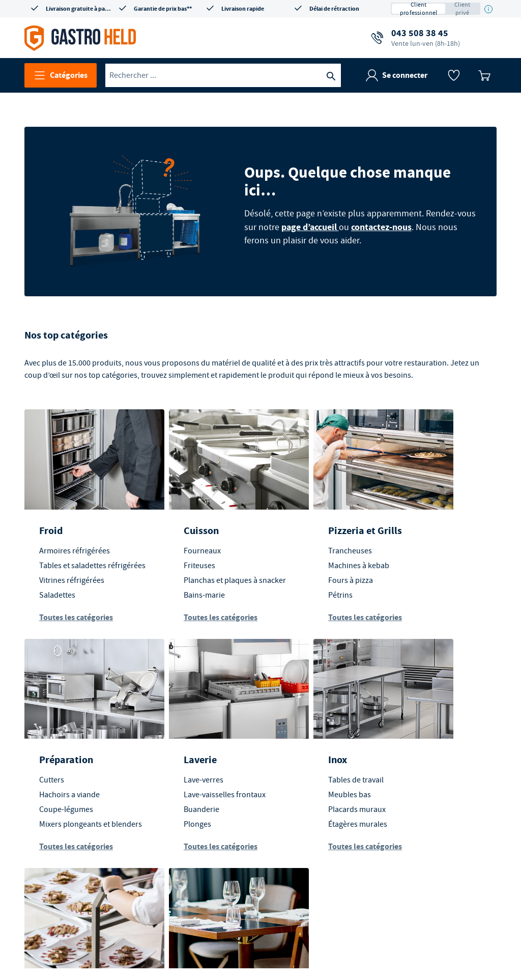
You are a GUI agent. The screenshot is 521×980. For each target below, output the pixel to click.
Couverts (413, 827)
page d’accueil (312, 222)
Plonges (53, 830)
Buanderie (57, 815)
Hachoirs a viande (428, 557)
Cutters (410, 542)
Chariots (293, 800)
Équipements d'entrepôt (320, 815)
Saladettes (58, 599)
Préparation (425, 522)
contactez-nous (383, 222)
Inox (169, 765)
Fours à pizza (301, 572)
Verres (409, 842)
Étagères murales (189, 830)
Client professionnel (419, 9)
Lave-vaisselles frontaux (81, 800)
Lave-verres (60, 786)
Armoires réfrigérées (75, 542)
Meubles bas (181, 800)
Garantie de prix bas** (163, 9)
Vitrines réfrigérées (72, 584)
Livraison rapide (243, 9)
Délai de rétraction (334, 9)
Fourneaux (178, 542)
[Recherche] (331, 75)
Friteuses (175, 557)
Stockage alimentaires (316, 830)
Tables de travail (187, 786)
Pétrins (291, 586)
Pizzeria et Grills (315, 522)
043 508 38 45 (426, 38)
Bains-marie (180, 599)
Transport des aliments (318, 786)
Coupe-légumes (425, 572)
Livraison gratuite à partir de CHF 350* (79, 9)
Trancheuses (300, 542)
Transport (300, 765)
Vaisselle (413, 813)
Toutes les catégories (77, 621)
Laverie (56, 765)
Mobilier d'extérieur (432, 798)
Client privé (462, 9)
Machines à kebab (309, 557)
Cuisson (177, 522)
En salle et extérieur (421, 772)
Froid (51, 522)
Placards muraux (188, 815)
